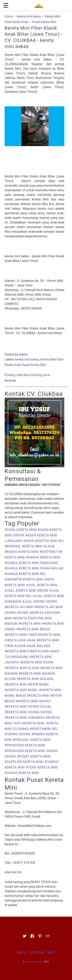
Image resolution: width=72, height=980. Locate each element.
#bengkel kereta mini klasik (30, 546)
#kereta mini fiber (21, 635)
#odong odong (18, 734)
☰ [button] (6, 5)
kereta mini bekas (27, 359)
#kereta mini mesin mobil (27, 684)
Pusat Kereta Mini (34, 365)
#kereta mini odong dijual (28, 707)
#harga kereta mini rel (25, 574)
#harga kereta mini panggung (31, 563)
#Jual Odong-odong (40, 602)
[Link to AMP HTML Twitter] (25, 937)
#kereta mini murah (34, 701)
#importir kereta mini (24, 579)
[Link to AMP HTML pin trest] (40, 937)
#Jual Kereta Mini (42, 585)
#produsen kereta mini (25, 745)
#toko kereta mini (42, 767)
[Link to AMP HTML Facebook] (32, 937)
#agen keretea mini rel (44, 541)
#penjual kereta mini (32, 740)
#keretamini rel (44, 729)
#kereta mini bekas (33, 629)
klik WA (16, 872)
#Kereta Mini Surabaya (25, 718)
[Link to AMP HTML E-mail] (48, 937)
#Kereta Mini (30, 624)
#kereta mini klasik (22, 668)
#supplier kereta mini (24, 762)
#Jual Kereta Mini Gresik (27, 591)
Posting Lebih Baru (17, 375)
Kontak (38, 953)
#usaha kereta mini (22, 773)
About (23, 953)
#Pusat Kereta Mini (34, 756)
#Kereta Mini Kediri (37, 662)
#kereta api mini (19, 607)
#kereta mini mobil (22, 690)
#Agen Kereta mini (21, 530)
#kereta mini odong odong (28, 712)
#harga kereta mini (43, 557)
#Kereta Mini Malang (35, 679)
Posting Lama (41, 375)
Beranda (10, 381)
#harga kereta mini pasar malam (34, 568)
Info (51, 953)
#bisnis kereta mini (22, 552)
